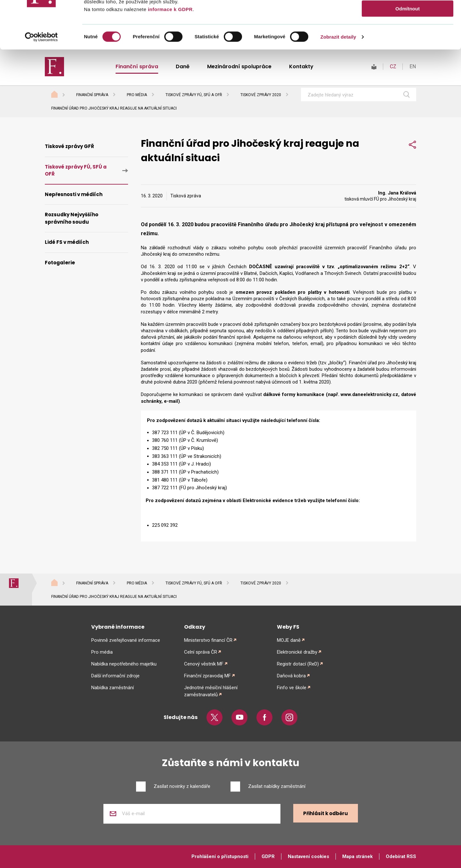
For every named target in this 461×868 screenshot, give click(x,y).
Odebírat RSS (401, 856)
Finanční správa (92, 95)
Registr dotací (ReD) (298, 664)
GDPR (268, 856)
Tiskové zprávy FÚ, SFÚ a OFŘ (194, 95)
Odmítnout (408, 53)
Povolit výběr (408, 35)
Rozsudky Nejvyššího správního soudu (72, 218)
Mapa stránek (357, 856)
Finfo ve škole (292, 688)
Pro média (137, 95)
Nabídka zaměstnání (113, 688)
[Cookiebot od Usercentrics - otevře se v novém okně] (41, 82)
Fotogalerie (60, 263)
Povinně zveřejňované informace (126, 640)
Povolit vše (407, 16)
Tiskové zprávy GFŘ (69, 146)
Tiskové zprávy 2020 (261, 95)
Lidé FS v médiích (67, 242)
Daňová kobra (291, 676)
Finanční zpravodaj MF (207, 676)
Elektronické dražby (297, 652)
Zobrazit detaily (338, 82)
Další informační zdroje (115, 676)
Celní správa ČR (201, 652)
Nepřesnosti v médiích (74, 194)
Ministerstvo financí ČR (208, 640)
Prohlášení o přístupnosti (220, 856)
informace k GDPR (169, 54)
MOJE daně (289, 640)
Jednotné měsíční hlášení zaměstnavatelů (211, 691)
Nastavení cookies (308, 856)
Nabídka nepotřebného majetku (124, 664)
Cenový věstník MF (204, 664)
